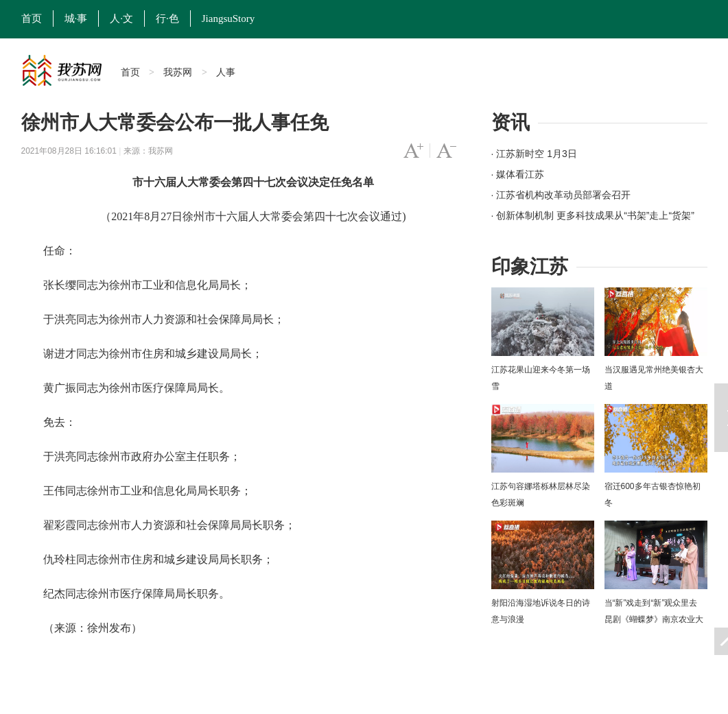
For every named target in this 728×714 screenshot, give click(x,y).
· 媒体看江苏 (518, 174)
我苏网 (178, 72)
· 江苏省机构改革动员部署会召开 (561, 195)
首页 (32, 19)
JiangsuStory (228, 19)
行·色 (167, 19)
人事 (226, 72)
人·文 (121, 19)
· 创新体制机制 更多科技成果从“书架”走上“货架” (593, 215)
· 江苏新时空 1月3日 (534, 154)
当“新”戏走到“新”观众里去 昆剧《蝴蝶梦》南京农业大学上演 (654, 619)
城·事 (76, 19)
